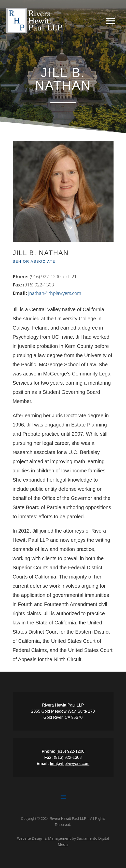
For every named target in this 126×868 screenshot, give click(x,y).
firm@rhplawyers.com (70, 764)
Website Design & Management (44, 838)
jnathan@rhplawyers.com (55, 293)
